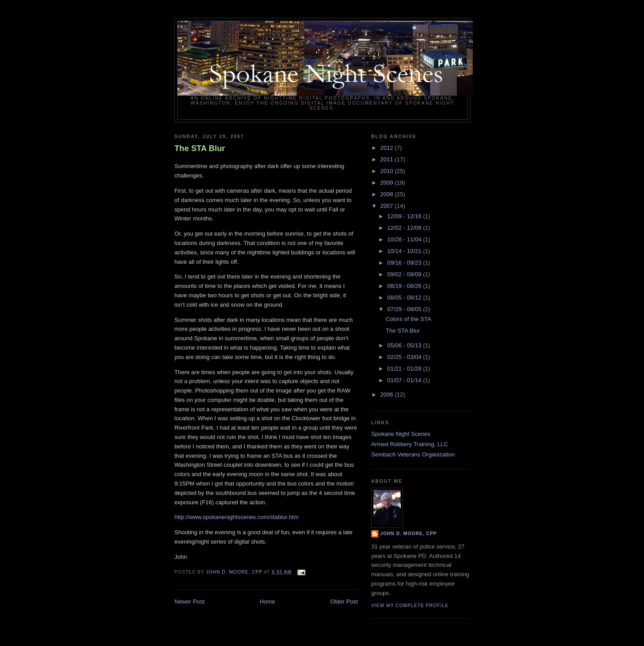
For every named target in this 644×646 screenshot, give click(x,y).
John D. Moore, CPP (409, 534)
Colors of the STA (408, 319)
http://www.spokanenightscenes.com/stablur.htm (236, 517)
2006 (388, 395)
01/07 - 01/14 (405, 380)
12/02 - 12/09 (405, 228)
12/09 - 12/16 (405, 216)
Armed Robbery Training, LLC (410, 444)
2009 (388, 183)
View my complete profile (410, 606)
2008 (388, 194)
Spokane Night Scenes (401, 434)
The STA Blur (200, 148)
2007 (388, 206)
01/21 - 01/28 (405, 369)
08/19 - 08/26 (405, 286)
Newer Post (189, 602)
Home (268, 602)
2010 (388, 171)
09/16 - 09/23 (405, 263)
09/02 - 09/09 (405, 274)
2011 (388, 159)
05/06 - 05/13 (405, 345)
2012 (388, 148)
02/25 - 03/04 (405, 357)
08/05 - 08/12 (405, 298)
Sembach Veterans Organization (413, 454)
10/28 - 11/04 (405, 239)
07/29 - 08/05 (405, 309)
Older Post (344, 602)
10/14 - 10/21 (405, 251)
